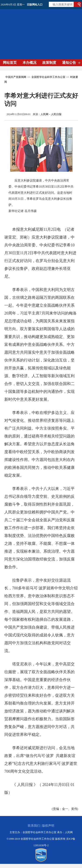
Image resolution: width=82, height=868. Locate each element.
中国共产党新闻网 (16, 77)
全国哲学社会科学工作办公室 (48, 77)
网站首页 (10, 63)
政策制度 (49, 63)
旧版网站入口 (35, 5)
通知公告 (69, 63)
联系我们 (34, 826)
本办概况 (30, 63)
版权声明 (48, 826)
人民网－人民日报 (51, 114)
